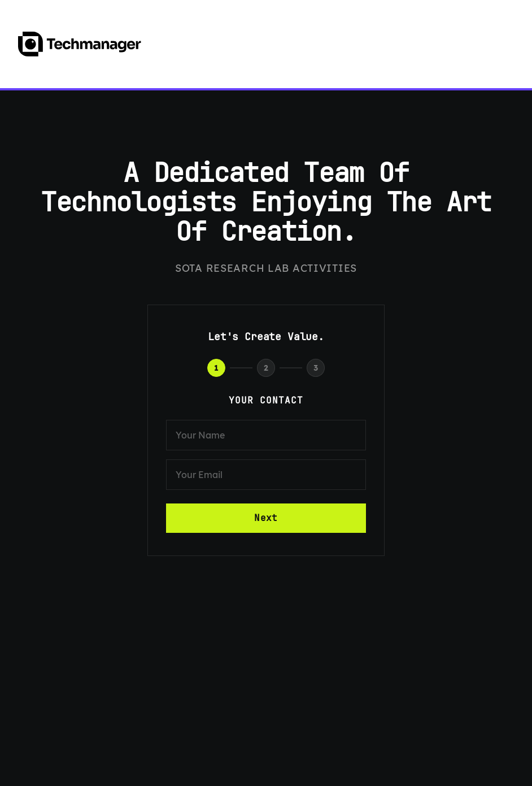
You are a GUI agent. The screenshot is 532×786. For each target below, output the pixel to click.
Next (266, 518)
